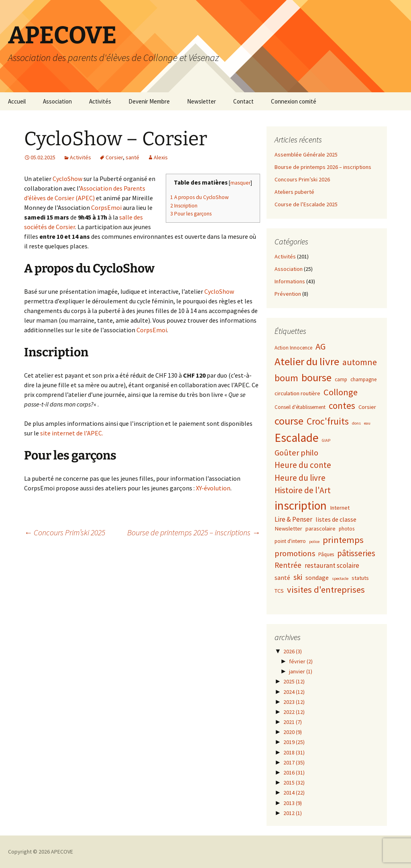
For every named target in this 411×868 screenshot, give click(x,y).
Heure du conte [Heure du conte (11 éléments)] (303, 465)
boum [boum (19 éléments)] (286, 378)
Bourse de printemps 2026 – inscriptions (323, 167)
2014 (294, 793)
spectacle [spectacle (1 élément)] (340, 578)
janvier (301, 671)
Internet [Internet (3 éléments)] (340, 508)
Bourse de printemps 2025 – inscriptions (194, 532)
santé (132, 157)
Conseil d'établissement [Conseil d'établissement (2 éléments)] (300, 407)
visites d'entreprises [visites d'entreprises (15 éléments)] (326, 590)
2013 (293, 803)
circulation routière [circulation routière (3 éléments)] (297, 393)
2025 (294, 681)
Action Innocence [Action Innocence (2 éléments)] (293, 348)
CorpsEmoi (106, 207)
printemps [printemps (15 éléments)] (343, 540)
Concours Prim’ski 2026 (302, 179)
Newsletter (201, 101)
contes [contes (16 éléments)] (342, 406)
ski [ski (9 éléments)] (298, 577)
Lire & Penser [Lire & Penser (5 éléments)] (293, 519)
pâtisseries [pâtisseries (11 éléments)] (356, 553)
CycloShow (67, 179)
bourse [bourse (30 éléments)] (316, 377)
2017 (294, 762)
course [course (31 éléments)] (289, 421)
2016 (294, 772)
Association (57, 101)
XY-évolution (213, 488)
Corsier (114, 157)
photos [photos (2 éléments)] (347, 529)
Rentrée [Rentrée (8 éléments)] (288, 565)
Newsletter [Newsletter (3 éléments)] (288, 529)
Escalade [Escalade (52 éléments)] (297, 438)
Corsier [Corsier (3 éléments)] (367, 407)
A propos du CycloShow (199, 197)
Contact (243, 101)
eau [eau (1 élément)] (367, 423)
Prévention (288, 294)
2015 (294, 783)
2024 (294, 692)
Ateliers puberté (294, 192)
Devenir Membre (149, 101)
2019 (294, 742)
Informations (290, 281)
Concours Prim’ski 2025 (65, 532)
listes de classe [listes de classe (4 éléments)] (336, 519)
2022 (294, 712)
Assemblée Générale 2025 (306, 154)
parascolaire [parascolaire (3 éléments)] (320, 529)
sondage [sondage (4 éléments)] (317, 577)
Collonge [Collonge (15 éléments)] (341, 392)
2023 (294, 702)
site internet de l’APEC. (72, 433)
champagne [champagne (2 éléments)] (363, 379)
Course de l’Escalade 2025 (306, 204)
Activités (100, 101)
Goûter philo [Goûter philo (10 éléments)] (296, 453)
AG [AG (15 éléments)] (321, 346)
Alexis (161, 157)
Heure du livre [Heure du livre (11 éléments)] (300, 478)
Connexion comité (294, 101)
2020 (293, 732)
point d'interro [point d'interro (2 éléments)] (290, 541)
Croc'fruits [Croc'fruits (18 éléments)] (328, 421)
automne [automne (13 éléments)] (360, 362)
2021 (293, 722)
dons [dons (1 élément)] (356, 423)
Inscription (184, 206)
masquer (240, 183)
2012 (293, 813)
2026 (293, 651)
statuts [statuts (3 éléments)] (360, 578)
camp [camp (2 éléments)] (341, 379)
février (301, 661)
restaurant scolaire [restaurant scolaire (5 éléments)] (332, 565)
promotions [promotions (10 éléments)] (295, 553)
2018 (294, 752)
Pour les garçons (191, 214)
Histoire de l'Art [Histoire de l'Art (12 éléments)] (303, 490)
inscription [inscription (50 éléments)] (301, 505)
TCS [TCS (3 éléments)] (279, 591)
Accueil (17, 101)
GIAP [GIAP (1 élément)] (326, 440)
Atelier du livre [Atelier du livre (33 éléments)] (307, 361)
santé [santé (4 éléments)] (282, 577)
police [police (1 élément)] (314, 542)
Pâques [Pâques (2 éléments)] (326, 554)
